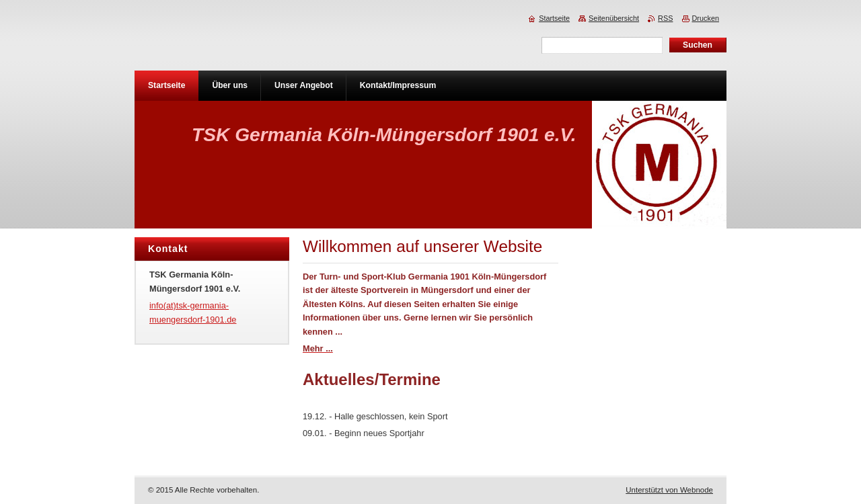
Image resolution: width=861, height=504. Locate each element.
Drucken (706, 18)
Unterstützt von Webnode (669, 490)
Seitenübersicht (614, 18)
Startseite (554, 18)
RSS (665, 18)
